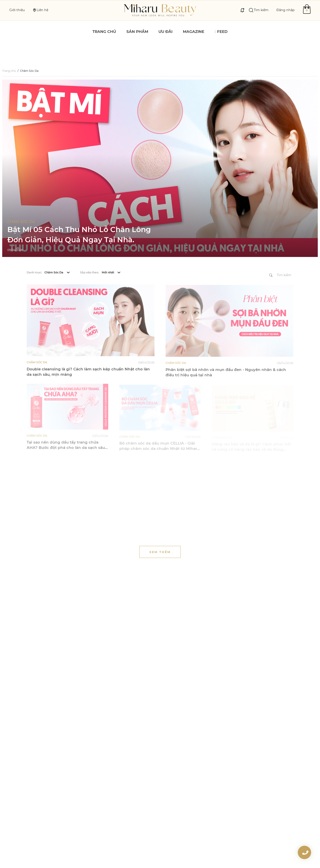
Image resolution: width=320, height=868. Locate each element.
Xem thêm (160, 533)
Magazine (194, 32)
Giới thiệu (17, 10)
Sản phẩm (137, 32)
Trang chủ (104, 32)
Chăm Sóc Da (34, 52)
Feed (221, 32)
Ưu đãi (165, 32)
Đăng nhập (286, 10)
